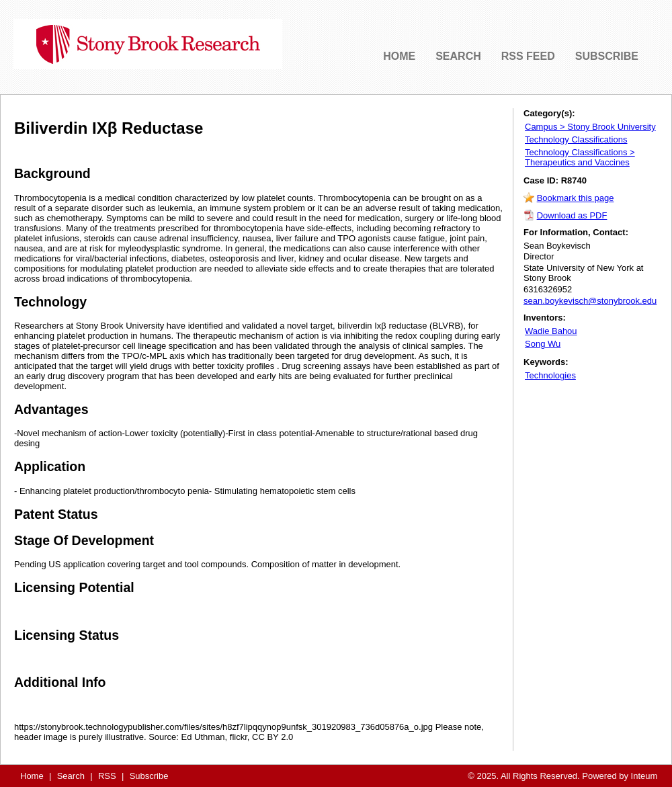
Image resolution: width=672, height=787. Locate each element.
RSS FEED (528, 56)
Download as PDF (572, 215)
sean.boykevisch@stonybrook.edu (590, 301)
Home (32, 776)
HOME (399, 56)
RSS (107, 776)
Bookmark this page (576, 198)
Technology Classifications (576, 139)
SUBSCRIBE (607, 56)
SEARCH (458, 56)
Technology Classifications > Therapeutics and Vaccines (580, 157)
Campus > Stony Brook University (590, 127)
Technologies (550, 375)
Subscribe (149, 776)
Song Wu (543, 344)
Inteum (644, 776)
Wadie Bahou (551, 331)
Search (71, 776)
